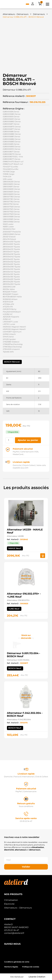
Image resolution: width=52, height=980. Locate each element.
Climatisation (11, 900)
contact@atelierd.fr (14, 933)
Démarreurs (39, 14)
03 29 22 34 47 (12, 930)
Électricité (9, 904)
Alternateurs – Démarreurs (18, 908)
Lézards (37, 977)
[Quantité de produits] (10, 440)
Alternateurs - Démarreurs (16, 14)
